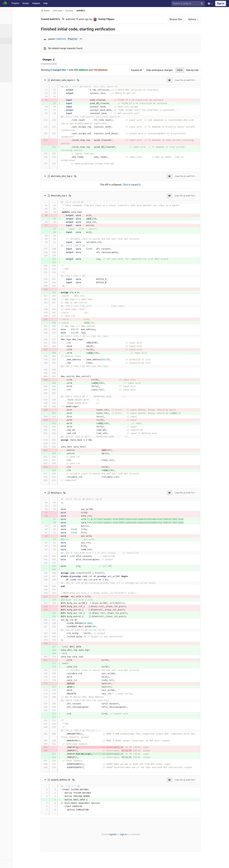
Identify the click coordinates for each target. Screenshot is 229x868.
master (85, 39)
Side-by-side (204, 70)
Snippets (36, 3)
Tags (9, 53)
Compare (11, 72)
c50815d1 (73, 39)
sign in (136, 834)
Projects (15, 3)
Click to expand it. (144, 185)
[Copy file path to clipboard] (90, 80)
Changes (61, 60)
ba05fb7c (93, 11)
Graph (10, 65)
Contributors (13, 59)
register (125, 834)
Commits (11, 41)
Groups (26, 3)
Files (9, 35)
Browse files (188, 19)
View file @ (197, 80)
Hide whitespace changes (172, 70)
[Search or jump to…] (189, 4)
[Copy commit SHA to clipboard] (75, 19)
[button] (18, 864)
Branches (11, 47)
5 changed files (72, 70)
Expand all (149, 70)
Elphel (57, 11)
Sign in (221, 3)
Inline (192, 70)
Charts (10, 78)
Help (46, 3)
